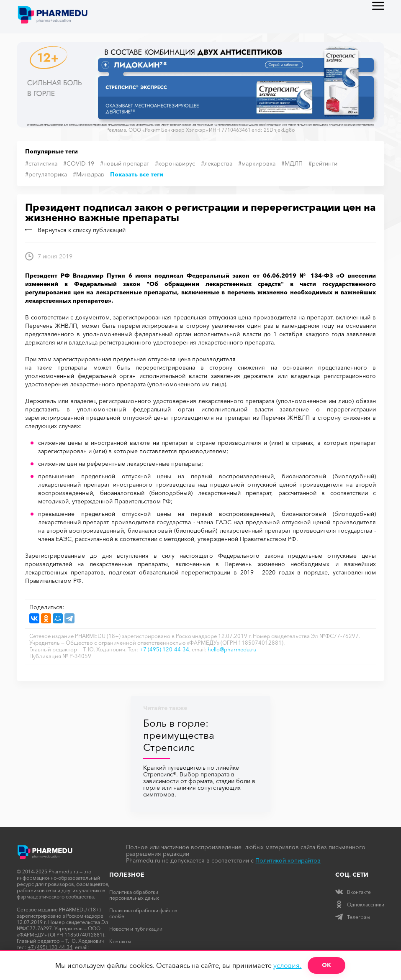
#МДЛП (292, 163)
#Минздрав (89, 174)
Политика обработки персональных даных (134, 895)
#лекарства (217, 163)
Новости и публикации (136, 929)
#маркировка (257, 163)
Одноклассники (360, 905)
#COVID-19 (79, 163)
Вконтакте (353, 892)
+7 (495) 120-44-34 (164, 649)
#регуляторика (46, 174)
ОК (326, 965)
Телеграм (353, 917)
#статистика (41, 163)
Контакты (120, 941)
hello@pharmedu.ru (232, 649)
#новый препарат (125, 163)
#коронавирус (175, 163)
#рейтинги (323, 163)
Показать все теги (137, 174)
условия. (287, 965)
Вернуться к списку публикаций (75, 230)
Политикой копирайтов (288, 860)
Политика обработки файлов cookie (143, 913)
